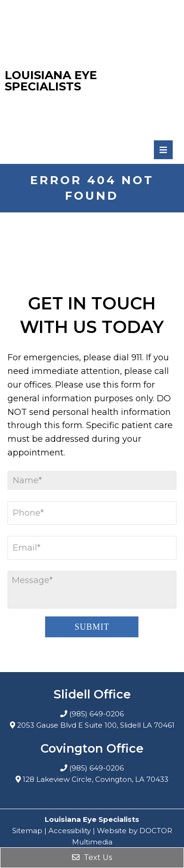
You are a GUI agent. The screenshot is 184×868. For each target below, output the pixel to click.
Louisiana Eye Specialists (51, 81)
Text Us (92, 857)
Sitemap (27, 831)
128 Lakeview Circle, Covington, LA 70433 (96, 779)
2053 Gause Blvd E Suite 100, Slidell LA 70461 (96, 725)
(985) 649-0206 (96, 714)
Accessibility (70, 831)
